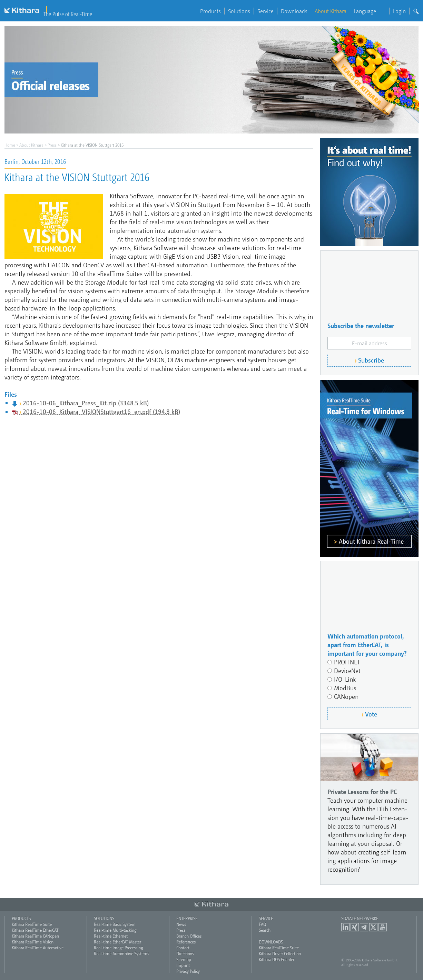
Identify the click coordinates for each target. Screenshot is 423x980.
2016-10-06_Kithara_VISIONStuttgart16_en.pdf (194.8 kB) (101, 411)
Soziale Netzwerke (360, 918)
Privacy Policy (188, 971)
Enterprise (187, 918)
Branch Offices (189, 936)
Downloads (294, 11)
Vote (371, 714)
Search (265, 930)
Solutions (239, 11)
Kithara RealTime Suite (32, 924)
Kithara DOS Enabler (277, 959)
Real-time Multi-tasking (115, 930)
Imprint (183, 965)
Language (370, 11)
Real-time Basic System (115, 924)
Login (399, 11)
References (186, 942)
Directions (185, 953)
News (181, 924)
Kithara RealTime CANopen (35, 936)
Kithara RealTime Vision (33, 942)
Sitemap (184, 959)
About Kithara (331, 11)
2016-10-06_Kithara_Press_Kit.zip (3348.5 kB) (86, 403)
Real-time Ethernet (111, 936)
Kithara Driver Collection (280, 953)
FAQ (262, 924)
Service (265, 11)
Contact (183, 948)
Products (210, 11)
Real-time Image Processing (118, 948)
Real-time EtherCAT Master (117, 942)
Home (10, 145)
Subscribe (371, 360)
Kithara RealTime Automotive (38, 948)
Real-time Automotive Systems (121, 953)
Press (52, 145)
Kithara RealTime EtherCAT (35, 930)
